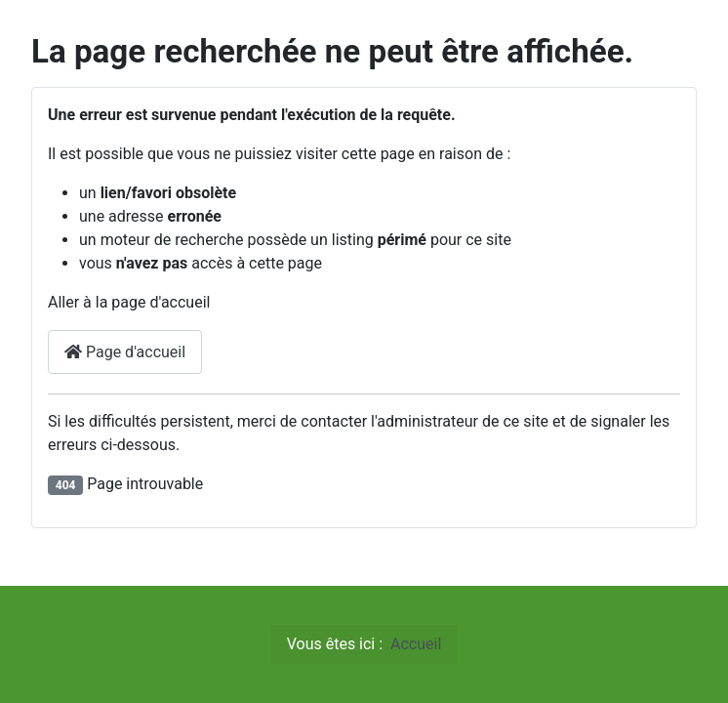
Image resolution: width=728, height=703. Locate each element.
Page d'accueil (125, 352)
